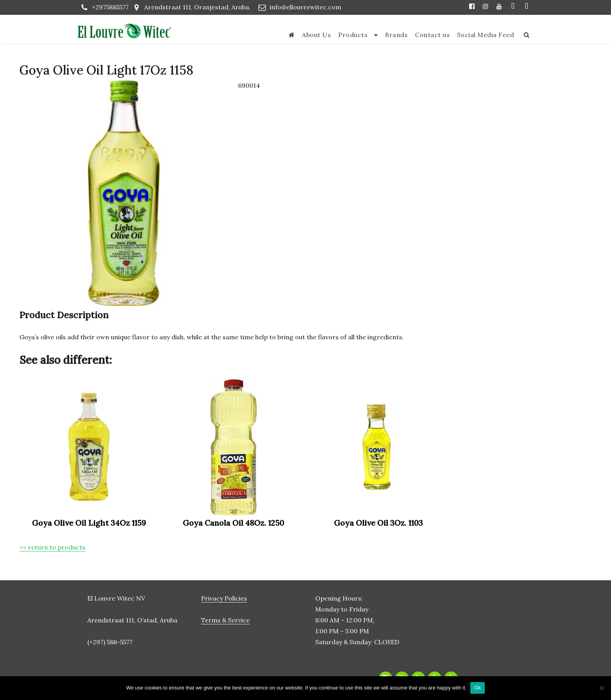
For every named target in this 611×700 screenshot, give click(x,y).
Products (353, 35)
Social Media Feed (486, 35)
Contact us (432, 35)
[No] (601, 688)
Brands (396, 35)
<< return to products (52, 547)
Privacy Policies (224, 598)
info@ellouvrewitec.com (305, 7)
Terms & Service (225, 620)
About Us (316, 35)
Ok (478, 688)
